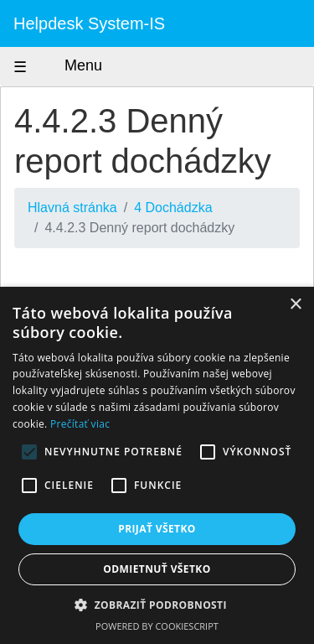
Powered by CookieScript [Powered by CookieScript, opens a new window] (157, 626)
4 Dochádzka (173, 208)
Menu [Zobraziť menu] (68, 67)
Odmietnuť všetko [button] (157, 569)
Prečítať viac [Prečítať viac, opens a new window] (80, 424)
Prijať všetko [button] (157, 529)
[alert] (157, 465)
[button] (157, 605)
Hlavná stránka (72, 208)
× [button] (295, 305)
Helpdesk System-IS (89, 23)
